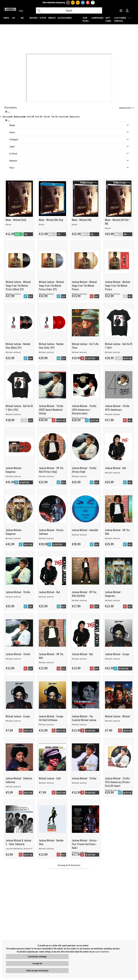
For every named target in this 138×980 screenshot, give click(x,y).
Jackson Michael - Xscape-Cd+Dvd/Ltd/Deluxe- (51, 718)
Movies (34, 18)
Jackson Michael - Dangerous (14, 470)
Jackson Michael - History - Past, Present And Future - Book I (85, 844)
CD (14, 18)
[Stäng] (9, 112)
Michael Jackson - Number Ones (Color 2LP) (51, 346)
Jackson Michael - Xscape (117, 654)
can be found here (102, 952)
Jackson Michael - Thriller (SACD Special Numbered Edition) (51, 410)
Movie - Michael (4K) (82, 220)
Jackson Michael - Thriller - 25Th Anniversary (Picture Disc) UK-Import (118, 782)
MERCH (52, 18)
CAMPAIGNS (97, 18)
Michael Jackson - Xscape (18, 716)
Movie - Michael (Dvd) (16, 220)
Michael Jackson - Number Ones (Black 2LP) (18, 346)
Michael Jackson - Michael (117, 716)
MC (22, 18)
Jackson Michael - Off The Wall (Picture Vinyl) (51, 470)
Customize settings (37, 957)
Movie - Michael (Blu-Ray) (51, 220)
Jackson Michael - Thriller (18, 592)
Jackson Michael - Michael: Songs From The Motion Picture (85, 286)
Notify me (127, 358)
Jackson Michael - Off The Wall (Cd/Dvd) (84, 594)
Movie (8, 224)
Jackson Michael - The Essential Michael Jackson (84, 718)
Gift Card (108, 19)
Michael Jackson (13, 352)
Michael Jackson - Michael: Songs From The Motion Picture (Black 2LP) (18, 286)
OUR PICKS (86, 19)
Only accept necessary (37, 971)
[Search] (69, 10)
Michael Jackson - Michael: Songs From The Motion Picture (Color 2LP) (52, 286)
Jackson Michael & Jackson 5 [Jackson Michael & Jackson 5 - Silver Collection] (19, 849)
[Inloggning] (127, 11)
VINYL (6, 18)
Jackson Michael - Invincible (85, 530)
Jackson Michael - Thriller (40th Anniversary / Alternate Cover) (84, 410)
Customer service (120, 19)
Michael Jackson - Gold (50, 778)
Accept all (37, 963)
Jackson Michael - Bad (116, 468)
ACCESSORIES (65, 18)
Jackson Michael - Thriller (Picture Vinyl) (84, 470)
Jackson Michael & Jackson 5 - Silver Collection (18, 842)
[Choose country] (121, 11)
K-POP (43, 18)
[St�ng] (9, 121)
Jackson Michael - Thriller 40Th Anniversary (117, 408)
